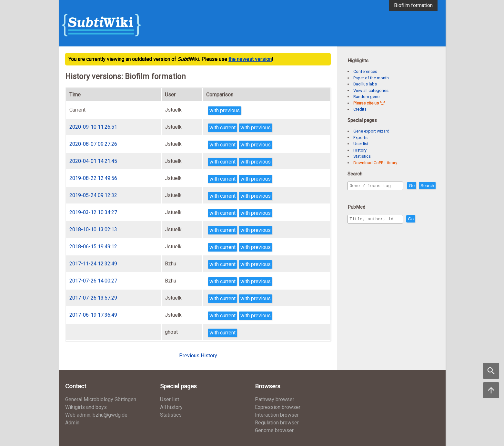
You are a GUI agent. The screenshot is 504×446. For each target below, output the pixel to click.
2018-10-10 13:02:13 (93, 229)
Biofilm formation (413, 5)
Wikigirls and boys (86, 407)
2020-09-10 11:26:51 (93, 127)
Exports (360, 138)
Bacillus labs (365, 84)
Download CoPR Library (375, 163)
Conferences (365, 71)
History (360, 150)
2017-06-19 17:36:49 (93, 315)
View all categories (371, 90)
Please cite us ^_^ (369, 103)
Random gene (366, 97)
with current (222, 128)
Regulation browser (277, 423)
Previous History (198, 356)
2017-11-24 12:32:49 (93, 264)
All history (171, 407)
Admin (72, 423)
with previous (225, 110)
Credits (360, 109)
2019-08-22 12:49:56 (93, 178)
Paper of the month (371, 78)
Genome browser (274, 430)
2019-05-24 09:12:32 (93, 195)
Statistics (362, 156)
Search (358, 195)
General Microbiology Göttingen (101, 399)
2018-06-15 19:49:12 (93, 247)
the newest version (250, 59)
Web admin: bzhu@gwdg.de (96, 415)
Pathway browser (275, 399)
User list (361, 144)
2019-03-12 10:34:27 (93, 212)
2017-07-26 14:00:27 (93, 281)
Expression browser (278, 407)
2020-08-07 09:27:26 (93, 144)
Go (426, 186)
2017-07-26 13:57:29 (93, 298)
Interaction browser (277, 415)
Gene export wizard (371, 131)
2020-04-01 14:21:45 (93, 161)
